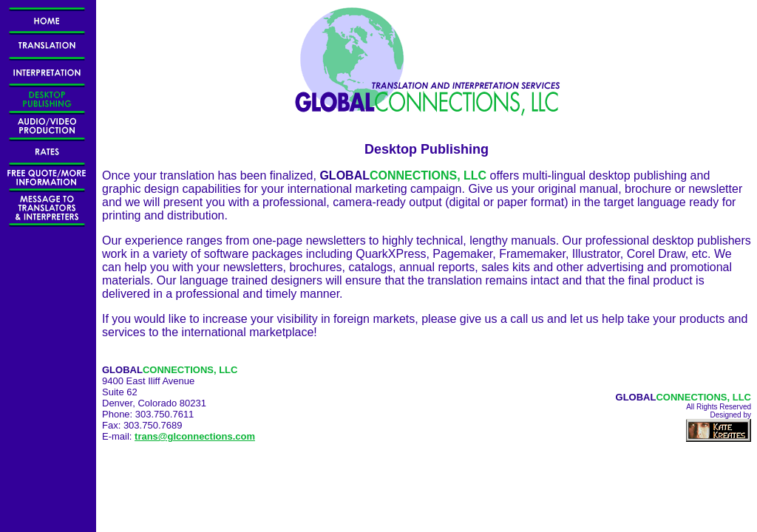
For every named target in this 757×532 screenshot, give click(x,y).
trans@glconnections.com (195, 436)
